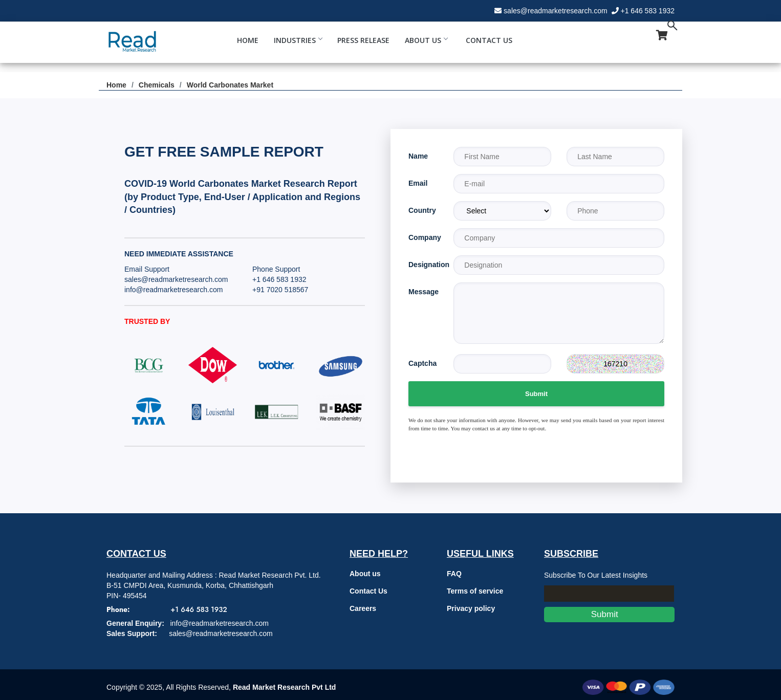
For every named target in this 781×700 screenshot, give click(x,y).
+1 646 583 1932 (648, 11)
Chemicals (157, 85)
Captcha (422, 363)
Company (423, 237)
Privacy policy (471, 608)
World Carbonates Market (230, 85)
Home (248, 40)
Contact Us (489, 40)
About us (365, 574)
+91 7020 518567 (280, 290)
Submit (536, 394)
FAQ (454, 574)
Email (418, 183)
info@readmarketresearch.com (173, 290)
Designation (423, 265)
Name (418, 156)
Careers (363, 608)
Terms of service (475, 591)
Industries (298, 40)
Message (423, 292)
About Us (426, 40)
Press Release (363, 40)
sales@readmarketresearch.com (556, 11)
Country (422, 210)
